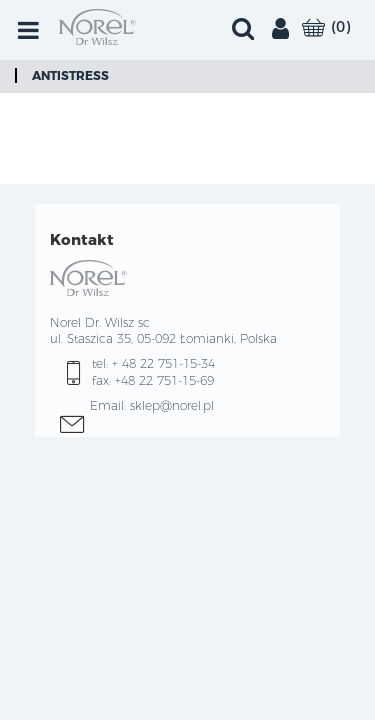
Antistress (70, 75)
